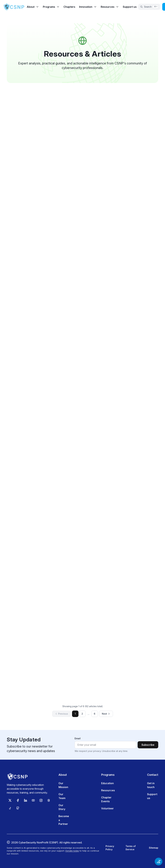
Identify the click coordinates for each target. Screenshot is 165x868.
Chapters (69, 7)
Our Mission (63, 785)
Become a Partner (64, 820)
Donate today (72, 851)
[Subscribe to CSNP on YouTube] (33, 800)
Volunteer (107, 808)
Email (78, 738)
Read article (82, 162)
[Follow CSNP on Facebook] (18, 800)
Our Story (62, 807)
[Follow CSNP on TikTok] (10, 808)
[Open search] (149, 7)
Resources (108, 790)
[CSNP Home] (14, 7)
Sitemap (154, 848)
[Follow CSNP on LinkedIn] (25, 800)
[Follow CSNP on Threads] (49, 800)
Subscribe (148, 745)
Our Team (62, 796)
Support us (130, 7)
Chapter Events (106, 799)
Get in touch (151, 785)
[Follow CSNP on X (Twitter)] (10, 800)
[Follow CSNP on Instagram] (41, 800)
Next (106, 714)
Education (107, 783)
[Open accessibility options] (159, 862)
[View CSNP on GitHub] (18, 808)
